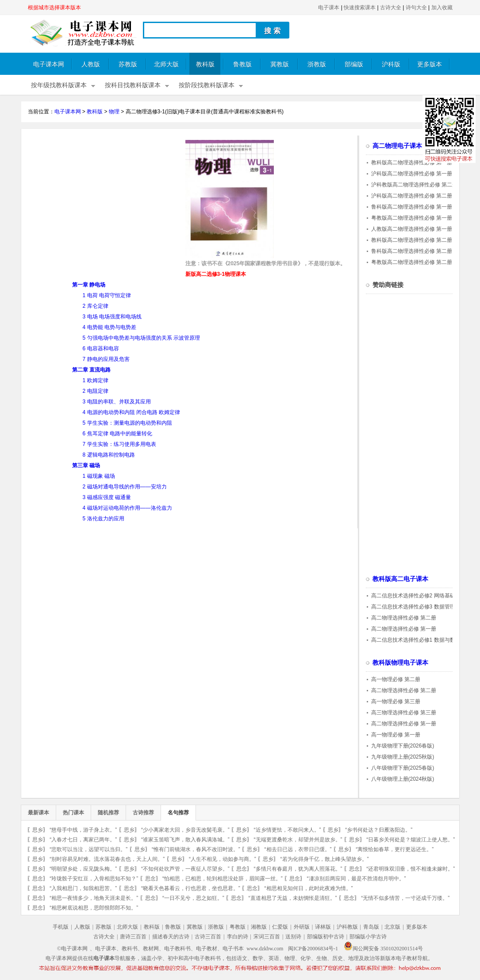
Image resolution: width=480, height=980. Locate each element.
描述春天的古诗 (171, 937)
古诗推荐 (143, 813)
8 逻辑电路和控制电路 (109, 455)
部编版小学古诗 (368, 937)
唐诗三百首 (133, 937)
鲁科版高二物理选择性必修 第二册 (412, 251)
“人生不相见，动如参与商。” (223, 859)
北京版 (392, 927)
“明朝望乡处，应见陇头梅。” (83, 869)
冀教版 (280, 64)
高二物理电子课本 (397, 146)
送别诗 (293, 937)
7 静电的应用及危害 (106, 359)
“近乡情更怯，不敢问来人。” (288, 830)
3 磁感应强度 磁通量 (107, 497)
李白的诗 (238, 937)
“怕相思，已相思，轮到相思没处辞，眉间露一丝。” (223, 879)
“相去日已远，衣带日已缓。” (298, 849)
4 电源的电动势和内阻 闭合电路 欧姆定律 (132, 412)
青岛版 (371, 927)
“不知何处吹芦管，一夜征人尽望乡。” (185, 869)
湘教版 (259, 927)
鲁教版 (242, 64)
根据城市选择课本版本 (54, 8)
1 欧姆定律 (96, 380)
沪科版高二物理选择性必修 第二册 (412, 196)
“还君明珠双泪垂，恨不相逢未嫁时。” (411, 869)
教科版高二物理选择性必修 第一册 (412, 163)
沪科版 (391, 64)
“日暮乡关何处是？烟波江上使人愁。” (411, 840)
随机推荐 (108, 813)
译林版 (323, 927)
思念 (242, 869)
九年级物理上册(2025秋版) (403, 757)
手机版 (61, 927)
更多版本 (430, 64)
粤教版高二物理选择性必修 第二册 (412, 262)
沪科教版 (347, 927)
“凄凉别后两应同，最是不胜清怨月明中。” (357, 879)
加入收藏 (442, 8)
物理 (114, 112)
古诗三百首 (208, 937)
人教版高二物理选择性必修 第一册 (412, 229)
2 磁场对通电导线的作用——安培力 (125, 487)
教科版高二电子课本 (400, 579)
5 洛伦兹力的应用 (104, 519)
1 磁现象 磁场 (99, 476)
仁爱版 (280, 927)
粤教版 (238, 927)
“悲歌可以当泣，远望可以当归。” (88, 849)
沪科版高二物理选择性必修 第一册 (412, 174)
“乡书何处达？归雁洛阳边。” (379, 830)
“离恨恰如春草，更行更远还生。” (395, 849)
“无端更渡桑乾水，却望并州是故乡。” (298, 840)
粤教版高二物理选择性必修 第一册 (412, 218)
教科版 (205, 64)
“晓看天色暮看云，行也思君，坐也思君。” (191, 888)
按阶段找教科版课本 (207, 85)
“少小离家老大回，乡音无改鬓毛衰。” (185, 830)
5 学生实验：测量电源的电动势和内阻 (127, 423)
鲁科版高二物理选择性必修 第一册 (412, 207)
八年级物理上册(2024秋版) (403, 779)
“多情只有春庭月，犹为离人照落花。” (298, 869)
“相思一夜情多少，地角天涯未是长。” (94, 898)
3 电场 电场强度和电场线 (112, 317)
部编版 (354, 64)
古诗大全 (391, 8)
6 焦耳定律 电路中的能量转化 (117, 434)
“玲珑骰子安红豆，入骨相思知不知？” (94, 879)
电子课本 (329, 8)
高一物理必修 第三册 (396, 701)
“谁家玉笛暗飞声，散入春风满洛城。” (185, 840)
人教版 (91, 64)
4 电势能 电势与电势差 (109, 327)
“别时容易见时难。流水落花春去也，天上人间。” (107, 859)
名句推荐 (178, 813)
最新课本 (38, 813)
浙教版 (317, 64)
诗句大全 (416, 8)
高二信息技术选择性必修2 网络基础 (413, 596)
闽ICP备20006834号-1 (313, 949)
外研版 (302, 927)
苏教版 (128, 64)
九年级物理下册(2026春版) (403, 746)
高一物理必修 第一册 (396, 735)
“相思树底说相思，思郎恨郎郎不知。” (94, 908)
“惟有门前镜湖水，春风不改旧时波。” (196, 849)
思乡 (38, 830)
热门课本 (73, 813)
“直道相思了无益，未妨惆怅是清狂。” (293, 898)
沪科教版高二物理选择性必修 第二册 (414, 185)
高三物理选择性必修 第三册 (404, 713)
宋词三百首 (267, 937)
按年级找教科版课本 (59, 85)
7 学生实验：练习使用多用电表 (119, 444)
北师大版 (166, 64)
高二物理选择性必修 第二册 (404, 618)
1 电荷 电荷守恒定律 (107, 295)
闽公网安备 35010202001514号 (383, 949)
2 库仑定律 (96, 306)
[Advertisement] (102, 202)
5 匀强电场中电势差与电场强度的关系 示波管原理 (141, 338)
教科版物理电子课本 (400, 663)
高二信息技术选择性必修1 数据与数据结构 (421, 640)
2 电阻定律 (96, 391)
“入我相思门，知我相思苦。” (83, 888)
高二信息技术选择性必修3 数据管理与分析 (421, 607)
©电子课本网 (72, 949)
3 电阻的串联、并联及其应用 (117, 402)
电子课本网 (49, 64)
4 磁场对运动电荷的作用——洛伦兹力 (127, 508)
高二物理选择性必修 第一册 (404, 629)
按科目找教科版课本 (133, 85)
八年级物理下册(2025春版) (403, 768)
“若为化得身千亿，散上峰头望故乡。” (325, 859)
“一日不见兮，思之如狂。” (193, 898)
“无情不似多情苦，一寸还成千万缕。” (405, 898)
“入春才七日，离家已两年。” (83, 840)
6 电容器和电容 (101, 349)
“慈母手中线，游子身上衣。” (83, 830)
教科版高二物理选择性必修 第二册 (412, 240)
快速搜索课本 (360, 8)
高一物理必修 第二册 (396, 679)
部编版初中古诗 (326, 937)
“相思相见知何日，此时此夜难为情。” (309, 888)
